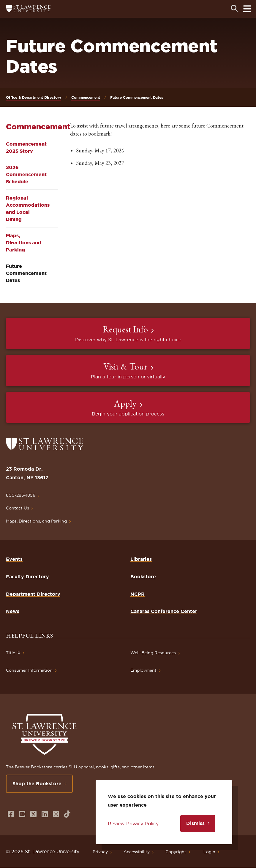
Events (14, 559)
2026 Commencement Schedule (26, 174)
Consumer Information (29, 670)
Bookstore (143, 576)
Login (209, 852)
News (13, 611)
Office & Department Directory (34, 97)
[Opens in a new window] (11, 814)
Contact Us (18, 508)
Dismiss (195, 823)
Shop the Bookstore (37, 783)
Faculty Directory (27, 576)
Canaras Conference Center (164, 611)
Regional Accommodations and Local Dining (28, 208)
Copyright (176, 852)
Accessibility (137, 852)
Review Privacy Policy (133, 824)
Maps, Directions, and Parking (36, 521)
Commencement (86, 97)
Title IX (13, 653)
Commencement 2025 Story (26, 147)
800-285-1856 (21, 495)
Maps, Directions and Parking (24, 243)
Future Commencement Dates (26, 273)
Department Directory (33, 594)
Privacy (100, 852)
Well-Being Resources (153, 653)
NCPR (138, 594)
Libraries (141, 559)
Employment (143, 670)
